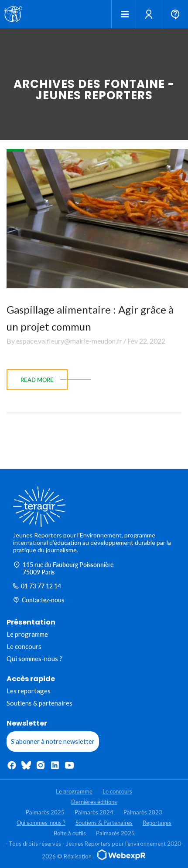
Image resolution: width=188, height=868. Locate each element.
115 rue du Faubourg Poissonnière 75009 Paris (63, 568)
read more (37, 380)
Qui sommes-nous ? (34, 659)
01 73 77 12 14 (37, 586)
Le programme (27, 634)
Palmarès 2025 (45, 812)
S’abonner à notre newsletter (53, 741)
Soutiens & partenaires (39, 703)
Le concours (24, 646)
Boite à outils (70, 833)
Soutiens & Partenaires (104, 823)
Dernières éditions (94, 802)
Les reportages (29, 691)
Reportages (157, 823)
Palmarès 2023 (143, 812)
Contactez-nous (39, 600)
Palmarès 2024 (94, 812)
